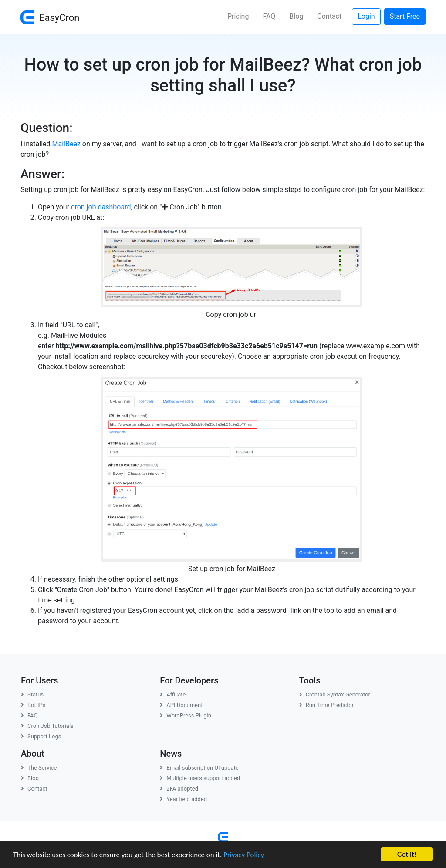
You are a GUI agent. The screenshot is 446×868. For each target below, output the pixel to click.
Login (366, 16)
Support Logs (41, 736)
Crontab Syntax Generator (335, 695)
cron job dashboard (101, 207)
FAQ (269, 16)
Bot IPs (33, 705)
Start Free (405, 16)
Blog (296, 16)
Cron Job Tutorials (47, 726)
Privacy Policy (244, 856)
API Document (181, 705)
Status (32, 695)
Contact (329, 16)
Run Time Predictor (326, 705)
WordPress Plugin (186, 715)
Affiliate (173, 695)
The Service (39, 768)
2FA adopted (179, 789)
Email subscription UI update (199, 768)
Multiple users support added (200, 778)
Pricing (238, 16)
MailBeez (66, 144)
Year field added (183, 799)
